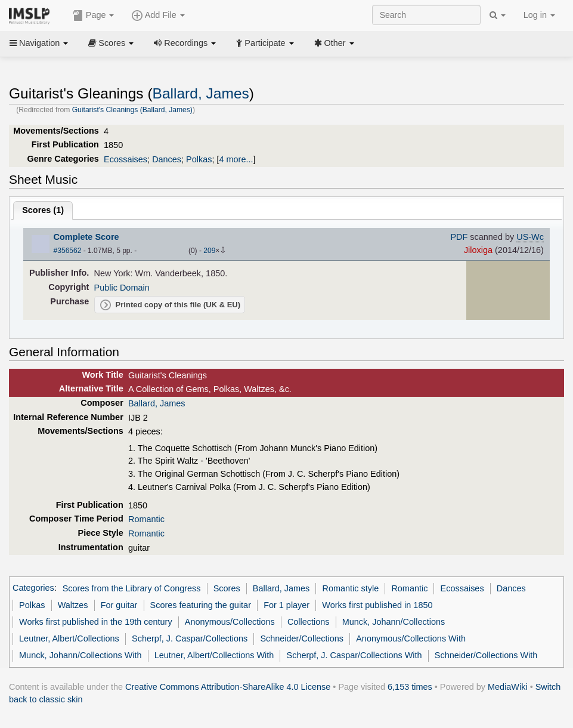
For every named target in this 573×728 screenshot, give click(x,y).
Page (94, 16)
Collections (309, 622)
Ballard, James (201, 93)
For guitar (119, 605)
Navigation (39, 43)
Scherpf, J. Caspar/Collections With (354, 655)
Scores (111, 43)
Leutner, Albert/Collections (69, 638)
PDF (459, 237)
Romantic (146, 519)
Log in (539, 15)
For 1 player (286, 605)
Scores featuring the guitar (201, 605)
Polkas (199, 159)
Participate (265, 43)
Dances (167, 159)
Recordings (185, 43)
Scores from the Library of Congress (132, 588)
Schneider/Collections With (486, 655)
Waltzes (73, 605)
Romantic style (351, 588)
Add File (158, 16)
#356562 (68, 251)
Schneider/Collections (302, 638)
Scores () (43, 210)
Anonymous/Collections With (411, 638)
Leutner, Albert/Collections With (214, 655)
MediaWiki (508, 687)
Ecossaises (126, 159)
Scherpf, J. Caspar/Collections (190, 638)
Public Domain (122, 288)
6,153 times (410, 687)
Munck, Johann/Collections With (80, 655)
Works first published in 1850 (377, 605)
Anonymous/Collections (230, 622)
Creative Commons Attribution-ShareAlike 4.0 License (228, 687)
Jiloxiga (478, 250)
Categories (33, 588)
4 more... (236, 159)
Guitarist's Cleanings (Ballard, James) (132, 110)
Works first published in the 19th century (96, 622)
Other (334, 43)
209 (209, 251)
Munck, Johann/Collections (394, 622)
